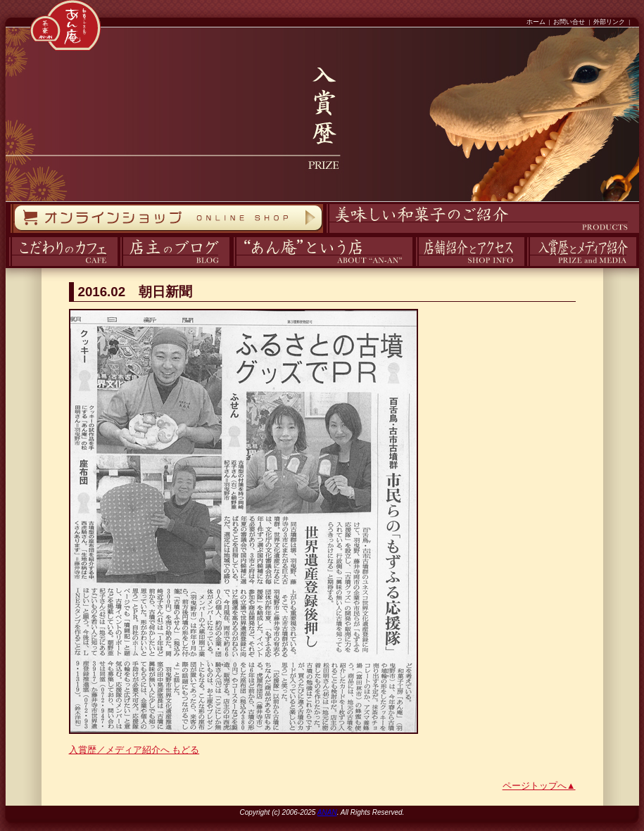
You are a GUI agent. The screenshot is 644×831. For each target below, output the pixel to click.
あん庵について (233, 266)
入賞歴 (525, 266)
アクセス (414, 266)
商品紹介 (324, 233)
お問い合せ (569, 22)
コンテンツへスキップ (4, 0)
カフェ (7, 266)
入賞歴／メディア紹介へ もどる (134, 750)
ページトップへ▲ (539, 786)
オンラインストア (10, 233)
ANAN (327, 812)
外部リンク (609, 22)
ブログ (119, 266)
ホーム (536, 22)
